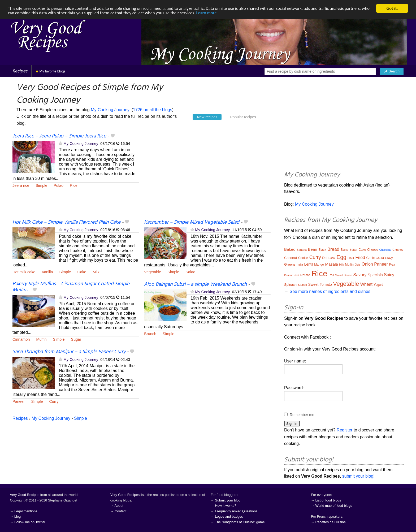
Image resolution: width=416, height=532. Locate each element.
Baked (290, 249)
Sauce (348, 275)
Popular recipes (243, 117)
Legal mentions (26, 511)
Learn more (222, 13)
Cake (82, 272)
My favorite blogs (51, 71)
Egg (341, 257)
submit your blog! (358, 476)
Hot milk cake (24, 272)
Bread (333, 249)
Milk (96, 272)
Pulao (59, 185)
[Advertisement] (207, 176)
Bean (312, 249)
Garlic (370, 258)
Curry (54, 401)
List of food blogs (328, 500)
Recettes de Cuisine (331, 522)
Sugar (76, 339)
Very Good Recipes (25, 495)
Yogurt (378, 285)
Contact (120, 511)
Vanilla (47, 272)
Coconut (291, 258)
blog (18, 516)
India (300, 265)
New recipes (207, 117)
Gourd (380, 258)
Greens (290, 264)
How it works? (226, 506)
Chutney (398, 250)
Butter (354, 250)
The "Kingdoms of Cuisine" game (240, 522)
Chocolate (385, 250)
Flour (351, 258)
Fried (360, 258)
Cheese (373, 250)
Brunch (150, 334)
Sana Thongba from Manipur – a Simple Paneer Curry (69, 352)
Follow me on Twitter (30, 522)
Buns (345, 250)
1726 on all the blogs (153, 110)
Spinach (290, 285)
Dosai (332, 258)
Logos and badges (229, 516)
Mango (319, 265)
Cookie (303, 258)
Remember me (302, 415)
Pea (392, 264)
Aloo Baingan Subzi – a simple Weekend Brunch (195, 284)
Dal (325, 258)
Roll (331, 275)
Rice (74, 185)
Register (345, 430)
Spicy (389, 275)
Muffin (42, 339)
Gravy (389, 258)
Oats (357, 265)
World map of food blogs (334, 506)
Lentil (308, 264)
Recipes (20, 71)
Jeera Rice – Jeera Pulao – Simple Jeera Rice (59, 136)
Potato (305, 275)
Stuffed (302, 285)
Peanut (288, 275)
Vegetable (153, 272)
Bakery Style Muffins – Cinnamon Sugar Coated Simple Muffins (71, 287)
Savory (360, 275)
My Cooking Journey (110, 110)
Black (322, 250)
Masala (331, 264)
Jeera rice (21, 185)
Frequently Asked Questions (236, 511)
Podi (296, 275)
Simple (41, 185)
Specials (375, 275)
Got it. (392, 8)
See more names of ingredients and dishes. (330, 291)
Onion (367, 264)
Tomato (326, 284)
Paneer (19, 401)
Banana (302, 250)
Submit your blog (228, 500)
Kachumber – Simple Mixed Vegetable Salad (192, 222)
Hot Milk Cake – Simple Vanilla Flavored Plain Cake (66, 222)
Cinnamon (21, 339)
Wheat (366, 284)
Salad (190, 272)
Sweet (313, 284)
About (119, 506)
